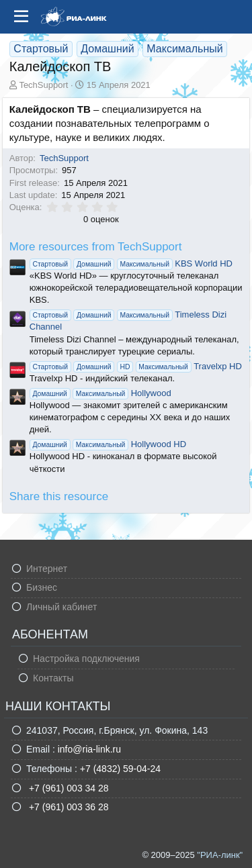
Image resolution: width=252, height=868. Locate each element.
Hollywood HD (108, 444)
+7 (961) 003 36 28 (68, 807)
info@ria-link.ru (89, 749)
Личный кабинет (61, 607)
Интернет (47, 569)
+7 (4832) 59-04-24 (120, 769)
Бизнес (42, 587)
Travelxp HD (136, 366)
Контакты (53, 678)
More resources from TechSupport (96, 247)
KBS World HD (131, 263)
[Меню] (21, 17)
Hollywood (100, 393)
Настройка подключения (86, 659)
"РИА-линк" (220, 855)
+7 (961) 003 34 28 (68, 788)
